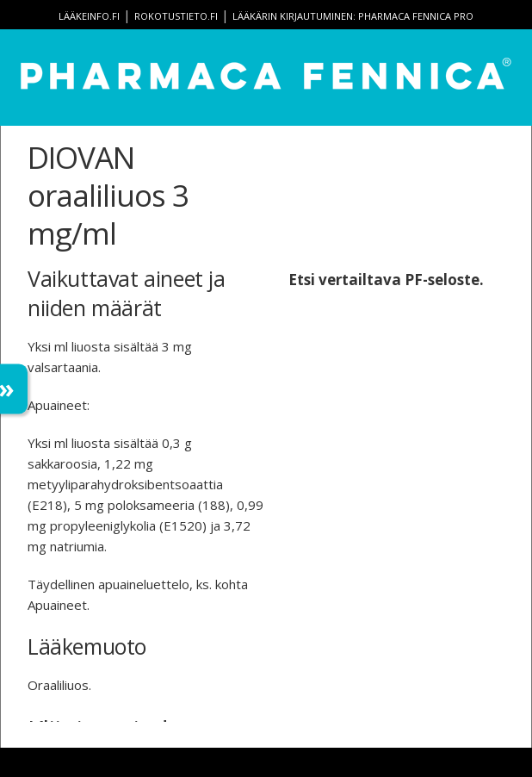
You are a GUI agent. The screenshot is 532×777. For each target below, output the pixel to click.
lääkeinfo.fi (89, 16)
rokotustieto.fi (176, 16)
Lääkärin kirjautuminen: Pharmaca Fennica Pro (353, 16)
